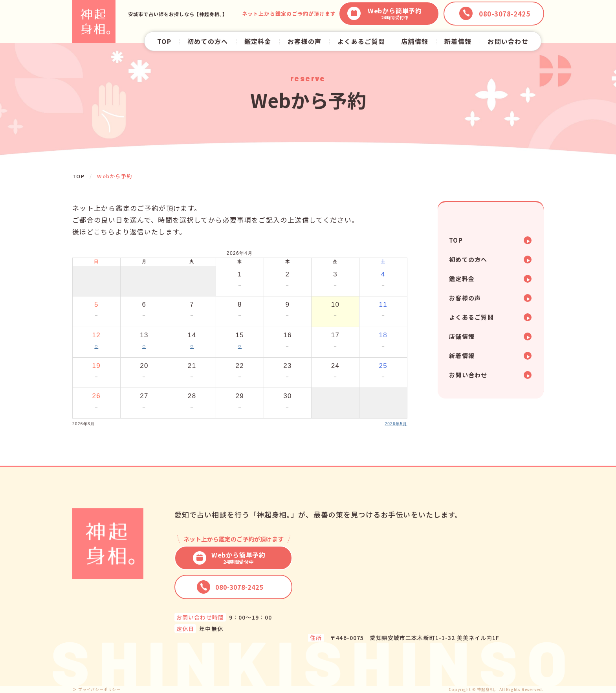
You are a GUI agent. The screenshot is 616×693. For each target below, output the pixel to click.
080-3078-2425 (230, 587)
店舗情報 (415, 41)
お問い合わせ (508, 41)
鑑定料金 (258, 41)
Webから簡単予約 (385, 14)
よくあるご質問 (361, 41)
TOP (164, 41)
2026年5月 (396, 424)
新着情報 (458, 41)
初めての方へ (208, 41)
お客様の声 (304, 41)
